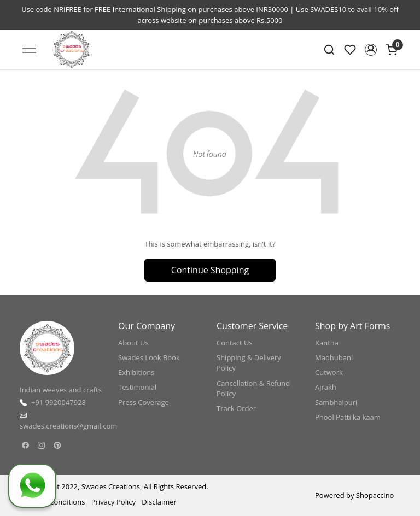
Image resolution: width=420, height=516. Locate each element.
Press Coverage (144, 402)
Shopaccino (375, 495)
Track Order (236, 408)
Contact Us (235, 343)
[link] (329, 50)
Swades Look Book (149, 357)
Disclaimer (159, 502)
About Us (133, 343)
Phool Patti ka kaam (348, 417)
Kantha (327, 343)
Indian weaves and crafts (61, 390)
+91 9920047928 (59, 402)
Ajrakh (326, 387)
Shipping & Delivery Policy (249, 363)
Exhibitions (136, 372)
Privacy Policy (113, 502)
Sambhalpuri (336, 402)
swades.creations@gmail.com (68, 426)
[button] (371, 50)
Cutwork (329, 372)
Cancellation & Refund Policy (253, 389)
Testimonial (137, 387)
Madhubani (334, 357)
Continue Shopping (210, 270)
